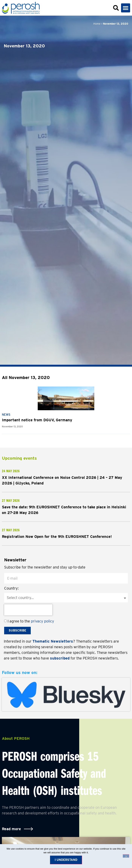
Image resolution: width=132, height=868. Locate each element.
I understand (66, 860)
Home (97, 24)
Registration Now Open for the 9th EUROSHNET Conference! (57, 537)
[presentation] (28, 610)
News (6, 415)
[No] (126, 856)
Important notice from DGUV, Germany (37, 420)
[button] (126, 8)
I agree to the (31, 621)
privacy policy (43, 621)
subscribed (60, 658)
